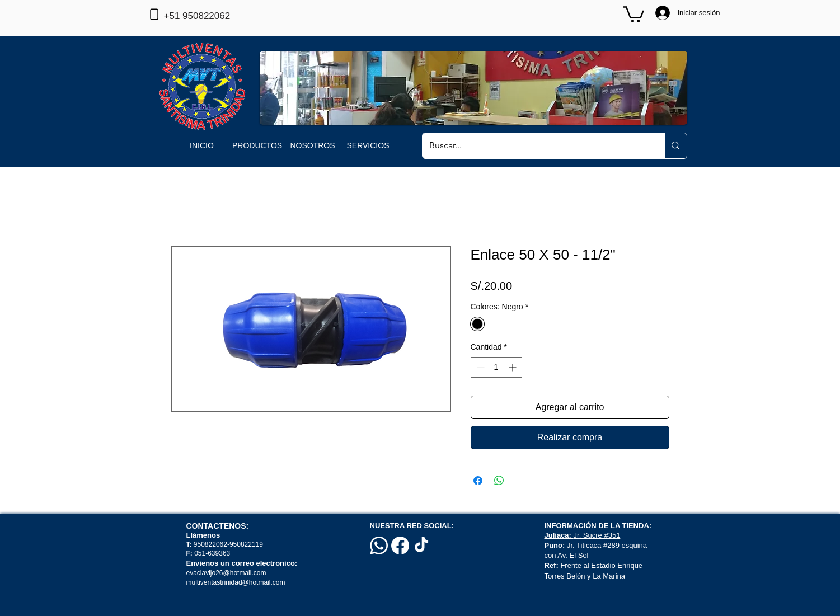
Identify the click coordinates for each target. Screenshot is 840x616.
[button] (633, 13)
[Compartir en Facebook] (478, 481)
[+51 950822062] (215, 16)
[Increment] (513, 367)
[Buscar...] (535, 146)
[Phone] (154, 14)
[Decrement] (479, 367)
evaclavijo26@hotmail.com (226, 573)
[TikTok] (421, 546)
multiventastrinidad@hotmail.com (237, 582)
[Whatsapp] (379, 546)
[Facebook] (400, 546)
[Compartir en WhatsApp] (499, 481)
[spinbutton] (496, 367)
